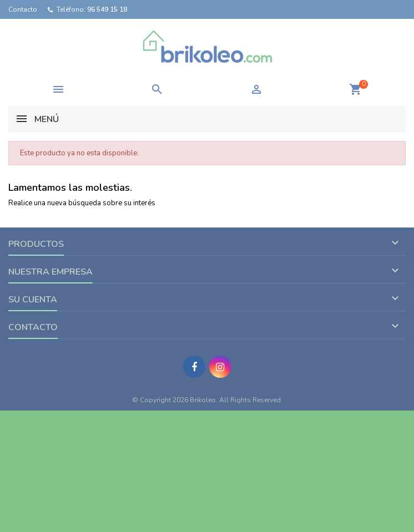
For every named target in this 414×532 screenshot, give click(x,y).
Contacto (23, 9)
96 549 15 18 (107, 9)
